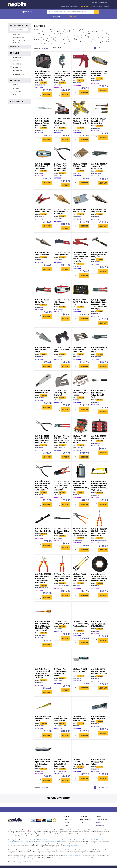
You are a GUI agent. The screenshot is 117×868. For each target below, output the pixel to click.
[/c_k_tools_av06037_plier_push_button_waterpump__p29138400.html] (81, 514)
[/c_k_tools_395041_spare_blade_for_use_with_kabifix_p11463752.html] (43, 744)
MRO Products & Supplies (45, 835)
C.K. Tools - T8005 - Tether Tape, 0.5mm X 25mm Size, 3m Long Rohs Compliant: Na (99, 573)
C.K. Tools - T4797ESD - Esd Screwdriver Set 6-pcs (81, 757)
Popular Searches (85, 815)
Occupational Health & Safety (92, 835)
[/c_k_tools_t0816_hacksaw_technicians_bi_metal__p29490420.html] (100, 466)
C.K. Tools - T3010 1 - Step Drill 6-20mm (43, 249)
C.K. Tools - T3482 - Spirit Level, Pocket (99, 713)
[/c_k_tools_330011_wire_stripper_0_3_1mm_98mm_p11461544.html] (43, 149)
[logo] (17, 5)
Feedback (99, 7)
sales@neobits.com (14, 841)
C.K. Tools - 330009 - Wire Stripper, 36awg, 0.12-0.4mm (99, 69)
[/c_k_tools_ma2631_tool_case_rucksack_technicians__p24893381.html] (43, 654)
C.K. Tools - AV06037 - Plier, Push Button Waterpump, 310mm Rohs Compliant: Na (80, 527)
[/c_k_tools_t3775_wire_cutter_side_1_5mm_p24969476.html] (100, 744)
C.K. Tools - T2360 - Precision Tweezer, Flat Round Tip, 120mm (61, 667)
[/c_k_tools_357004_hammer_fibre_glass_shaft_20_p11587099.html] (100, 237)
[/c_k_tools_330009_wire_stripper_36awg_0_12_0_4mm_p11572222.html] (100, 56)
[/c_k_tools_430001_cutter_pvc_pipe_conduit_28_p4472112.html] (81, 237)
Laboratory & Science (60, 835)
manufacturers (69, 825)
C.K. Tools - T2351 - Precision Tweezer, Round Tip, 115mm (80, 714)
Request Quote (84, 7)
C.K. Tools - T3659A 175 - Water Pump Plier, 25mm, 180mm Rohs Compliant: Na (62, 434)
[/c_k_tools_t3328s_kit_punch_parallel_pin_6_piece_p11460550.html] (81, 149)
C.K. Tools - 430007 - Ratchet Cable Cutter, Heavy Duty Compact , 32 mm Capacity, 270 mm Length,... (99, 299)
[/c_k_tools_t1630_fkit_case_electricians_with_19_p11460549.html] (81, 421)
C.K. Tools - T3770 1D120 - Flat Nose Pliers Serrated (61, 714)
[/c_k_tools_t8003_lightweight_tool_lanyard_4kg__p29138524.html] (81, 559)
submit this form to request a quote (53, 845)
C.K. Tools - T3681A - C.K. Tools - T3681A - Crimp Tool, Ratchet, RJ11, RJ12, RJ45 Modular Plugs (62, 481)
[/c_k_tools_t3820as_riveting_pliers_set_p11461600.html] (62, 237)
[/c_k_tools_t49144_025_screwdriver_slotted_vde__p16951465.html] (43, 606)
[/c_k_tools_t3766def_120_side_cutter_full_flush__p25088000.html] (62, 744)
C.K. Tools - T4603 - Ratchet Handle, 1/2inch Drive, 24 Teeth (99, 389)
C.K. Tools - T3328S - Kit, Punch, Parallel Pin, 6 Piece (80, 161)
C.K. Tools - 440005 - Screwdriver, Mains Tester (43, 714)
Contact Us (67, 812)
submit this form (92, 853)
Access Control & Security (27, 837)
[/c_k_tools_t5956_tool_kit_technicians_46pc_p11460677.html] (81, 285)
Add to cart (47, 90)
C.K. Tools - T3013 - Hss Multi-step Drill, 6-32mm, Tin (61, 207)
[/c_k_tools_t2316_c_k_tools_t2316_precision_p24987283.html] (43, 104)
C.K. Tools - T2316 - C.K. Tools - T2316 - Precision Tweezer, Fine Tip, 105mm (43, 117)
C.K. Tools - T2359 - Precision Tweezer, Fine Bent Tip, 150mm (99, 666)
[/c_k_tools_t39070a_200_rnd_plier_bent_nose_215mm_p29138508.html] (100, 514)
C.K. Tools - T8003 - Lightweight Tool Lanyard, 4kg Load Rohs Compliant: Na (80, 572)
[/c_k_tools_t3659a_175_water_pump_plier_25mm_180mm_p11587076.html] (62, 421)
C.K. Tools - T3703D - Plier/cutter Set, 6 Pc (99, 432)
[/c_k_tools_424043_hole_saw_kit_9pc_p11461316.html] (81, 194)
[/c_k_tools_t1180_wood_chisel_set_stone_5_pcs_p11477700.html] (81, 332)
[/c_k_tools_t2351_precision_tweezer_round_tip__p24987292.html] (81, 701)
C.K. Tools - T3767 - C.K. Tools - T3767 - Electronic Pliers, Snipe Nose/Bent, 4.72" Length (43, 481)
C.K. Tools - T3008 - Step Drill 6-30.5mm (99, 206)
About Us (106, 7)
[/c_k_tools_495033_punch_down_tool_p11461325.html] (43, 375)
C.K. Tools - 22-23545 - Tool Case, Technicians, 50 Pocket (62, 117)
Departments (15, 12)
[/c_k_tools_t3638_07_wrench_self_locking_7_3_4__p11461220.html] (100, 149)
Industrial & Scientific (29, 835)
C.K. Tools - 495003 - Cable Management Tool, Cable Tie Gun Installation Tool (80, 70)
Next (103, 43)
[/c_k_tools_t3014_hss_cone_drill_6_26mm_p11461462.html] (43, 332)
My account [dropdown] (85, 12)
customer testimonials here (76, 851)
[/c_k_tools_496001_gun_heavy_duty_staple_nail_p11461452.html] (62, 375)
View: (55, 43)
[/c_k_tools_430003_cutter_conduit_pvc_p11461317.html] (43, 194)
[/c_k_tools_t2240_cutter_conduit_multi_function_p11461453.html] (81, 375)
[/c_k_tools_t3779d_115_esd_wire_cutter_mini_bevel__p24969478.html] (81, 606)
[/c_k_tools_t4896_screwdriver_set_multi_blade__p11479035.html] (81, 466)
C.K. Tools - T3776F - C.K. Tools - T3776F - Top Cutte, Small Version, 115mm (62, 162)
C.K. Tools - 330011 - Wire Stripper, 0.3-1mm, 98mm (43, 161)
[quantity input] (38, 90)
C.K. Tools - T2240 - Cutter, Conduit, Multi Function (80, 388)
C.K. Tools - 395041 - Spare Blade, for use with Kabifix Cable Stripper (43, 758)
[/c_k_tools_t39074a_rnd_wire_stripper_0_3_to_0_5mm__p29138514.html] (43, 559)
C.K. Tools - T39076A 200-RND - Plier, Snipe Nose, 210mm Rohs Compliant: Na (62, 572)
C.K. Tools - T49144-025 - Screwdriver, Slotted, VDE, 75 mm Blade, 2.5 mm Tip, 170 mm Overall (43, 621)
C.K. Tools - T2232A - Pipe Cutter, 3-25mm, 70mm (62, 345)
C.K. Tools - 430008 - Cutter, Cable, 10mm (62, 618)
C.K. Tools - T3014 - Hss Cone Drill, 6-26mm (43, 345)
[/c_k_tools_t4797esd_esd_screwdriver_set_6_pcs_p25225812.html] (81, 744)
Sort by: (59, 43)
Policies (66, 817)
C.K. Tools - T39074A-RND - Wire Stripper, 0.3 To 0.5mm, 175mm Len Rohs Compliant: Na (43, 574)
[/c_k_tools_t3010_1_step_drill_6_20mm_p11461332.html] (43, 237)
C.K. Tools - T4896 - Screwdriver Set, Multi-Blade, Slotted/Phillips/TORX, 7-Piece (81, 481)
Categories (17, 857)
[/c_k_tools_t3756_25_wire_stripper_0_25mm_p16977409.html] (62, 285)
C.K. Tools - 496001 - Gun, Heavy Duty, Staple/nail (62, 388)
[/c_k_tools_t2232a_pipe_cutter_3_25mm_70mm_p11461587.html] (62, 332)
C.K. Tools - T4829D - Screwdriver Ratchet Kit (80, 666)
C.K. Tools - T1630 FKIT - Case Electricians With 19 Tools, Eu (80, 434)
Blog (81, 817)
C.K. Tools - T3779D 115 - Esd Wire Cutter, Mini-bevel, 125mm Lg (81, 620)
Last (107, 43)
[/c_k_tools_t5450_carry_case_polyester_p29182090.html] (43, 514)
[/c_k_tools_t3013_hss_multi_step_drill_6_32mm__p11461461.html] (62, 194)
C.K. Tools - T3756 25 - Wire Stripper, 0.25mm (62, 297)
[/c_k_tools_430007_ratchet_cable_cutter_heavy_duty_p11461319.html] (100, 285)
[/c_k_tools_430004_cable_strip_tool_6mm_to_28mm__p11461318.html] (62, 56)
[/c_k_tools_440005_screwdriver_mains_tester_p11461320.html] (43, 701)
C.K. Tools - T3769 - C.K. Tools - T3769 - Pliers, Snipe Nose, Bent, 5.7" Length (43, 434)
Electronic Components (75, 835)
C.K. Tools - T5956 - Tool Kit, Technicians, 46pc (80, 297)
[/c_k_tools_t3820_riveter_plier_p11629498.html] (43, 285)
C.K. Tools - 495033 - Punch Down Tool (43, 387)
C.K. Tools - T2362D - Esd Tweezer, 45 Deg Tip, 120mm (62, 526)
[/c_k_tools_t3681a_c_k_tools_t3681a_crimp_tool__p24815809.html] (62, 466)
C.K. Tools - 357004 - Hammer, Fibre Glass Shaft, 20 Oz (99, 250)
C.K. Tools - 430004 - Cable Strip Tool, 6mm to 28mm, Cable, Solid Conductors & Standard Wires (62, 71)
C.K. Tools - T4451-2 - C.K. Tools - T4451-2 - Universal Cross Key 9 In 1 (81, 117)
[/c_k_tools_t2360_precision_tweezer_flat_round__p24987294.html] (62, 654)
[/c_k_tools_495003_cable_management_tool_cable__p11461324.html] (81, 56)
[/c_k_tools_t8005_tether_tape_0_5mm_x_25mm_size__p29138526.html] (100, 559)
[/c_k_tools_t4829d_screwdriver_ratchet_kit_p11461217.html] (81, 654)
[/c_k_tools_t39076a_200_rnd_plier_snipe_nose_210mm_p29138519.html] (62, 559)
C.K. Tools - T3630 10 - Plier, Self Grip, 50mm (99, 345)
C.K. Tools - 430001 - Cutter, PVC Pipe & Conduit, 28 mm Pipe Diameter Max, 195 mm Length (80, 252)
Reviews (99, 812)
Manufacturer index (72, 7)
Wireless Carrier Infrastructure (45, 837)
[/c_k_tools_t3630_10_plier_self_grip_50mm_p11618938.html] (100, 332)
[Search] (48, 12)
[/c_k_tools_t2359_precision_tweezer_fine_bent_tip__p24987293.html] (100, 654)
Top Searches (39, 857)
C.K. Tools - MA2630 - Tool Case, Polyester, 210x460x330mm (99, 619)
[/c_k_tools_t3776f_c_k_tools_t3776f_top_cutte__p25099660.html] (62, 149)
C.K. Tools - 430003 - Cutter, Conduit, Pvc (43, 206)
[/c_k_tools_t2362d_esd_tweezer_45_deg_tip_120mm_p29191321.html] (62, 514)
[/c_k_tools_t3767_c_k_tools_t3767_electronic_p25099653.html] (43, 466)
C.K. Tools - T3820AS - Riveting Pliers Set (62, 249)
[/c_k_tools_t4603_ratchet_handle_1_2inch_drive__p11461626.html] (100, 375)
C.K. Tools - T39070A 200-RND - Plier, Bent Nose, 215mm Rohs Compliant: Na (99, 527)
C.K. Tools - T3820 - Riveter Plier (43, 296)
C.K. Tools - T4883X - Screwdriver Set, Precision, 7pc (99, 116)
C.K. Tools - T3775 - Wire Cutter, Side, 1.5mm (99, 757)
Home (63, 7)
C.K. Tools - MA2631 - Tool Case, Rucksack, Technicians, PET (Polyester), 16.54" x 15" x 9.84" (43, 669)
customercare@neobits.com (24, 853)
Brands (29, 857)
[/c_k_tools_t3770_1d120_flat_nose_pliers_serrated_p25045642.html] (62, 701)
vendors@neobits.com (71, 841)
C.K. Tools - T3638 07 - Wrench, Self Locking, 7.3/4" (99, 161)
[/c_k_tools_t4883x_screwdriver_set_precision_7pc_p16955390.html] (100, 104)
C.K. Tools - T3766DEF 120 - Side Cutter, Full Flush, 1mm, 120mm (62, 758)
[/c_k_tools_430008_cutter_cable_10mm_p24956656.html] (62, 606)
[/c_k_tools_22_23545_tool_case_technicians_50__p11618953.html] (62, 104)
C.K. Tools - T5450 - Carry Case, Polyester (43, 525)
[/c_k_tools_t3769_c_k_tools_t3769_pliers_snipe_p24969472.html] (43, 421)
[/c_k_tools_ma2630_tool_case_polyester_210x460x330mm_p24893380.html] (100, 606)
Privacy (66, 820)
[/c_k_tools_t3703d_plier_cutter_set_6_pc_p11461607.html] (100, 421)
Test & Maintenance (61, 837)
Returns (92, 7)
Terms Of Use (68, 815)
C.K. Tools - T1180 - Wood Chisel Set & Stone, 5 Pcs (80, 345)
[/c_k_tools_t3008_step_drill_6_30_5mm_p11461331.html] (100, 194)
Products (24, 857)
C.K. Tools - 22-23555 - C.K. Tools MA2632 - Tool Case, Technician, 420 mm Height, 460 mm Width (43, 71)
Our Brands (83, 812)
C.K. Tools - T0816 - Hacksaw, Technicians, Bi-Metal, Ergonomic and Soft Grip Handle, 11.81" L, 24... (99, 481)
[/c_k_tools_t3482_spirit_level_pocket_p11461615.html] (100, 701)
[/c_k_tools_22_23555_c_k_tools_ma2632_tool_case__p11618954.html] (43, 56)
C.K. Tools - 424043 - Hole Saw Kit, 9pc (80, 206)
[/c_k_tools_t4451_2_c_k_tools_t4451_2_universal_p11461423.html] (81, 104)
